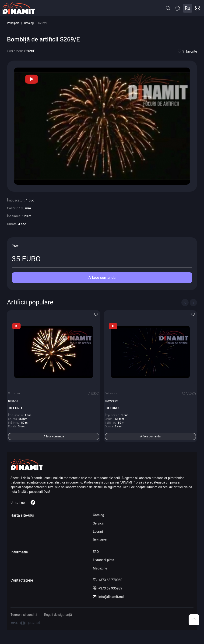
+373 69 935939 (110, 588)
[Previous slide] (185, 303)
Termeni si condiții (24, 615)
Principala (13, 23)
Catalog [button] (197, 8)
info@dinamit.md (111, 597)
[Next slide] (193, 303)
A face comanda (102, 278)
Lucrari (98, 532)
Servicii (98, 523)
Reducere (100, 540)
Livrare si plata (104, 560)
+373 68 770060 (110, 580)
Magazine (100, 568)
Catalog (29, 23)
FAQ (96, 552)
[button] (168, 8)
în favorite (187, 51)
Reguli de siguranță (58, 615)
